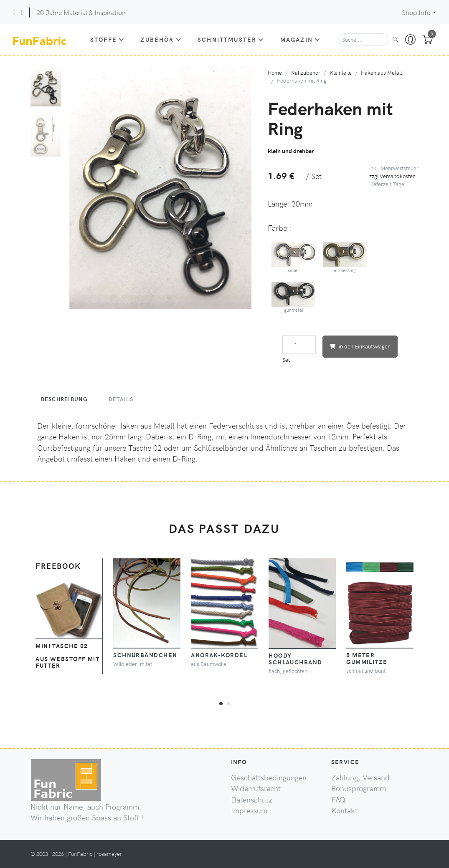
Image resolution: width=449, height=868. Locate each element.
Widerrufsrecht (256, 788)
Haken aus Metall (381, 72)
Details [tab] (121, 399)
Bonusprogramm (359, 788)
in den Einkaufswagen (360, 346)
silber (294, 258)
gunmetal (294, 297)
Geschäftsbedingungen (269, 777)
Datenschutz (252, 800)
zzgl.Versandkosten (392, 176)
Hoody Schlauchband (295, 659)
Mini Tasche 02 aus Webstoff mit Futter (67, 656)
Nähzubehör (306, 72)
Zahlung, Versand (360, 777)
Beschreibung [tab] (64, 399)
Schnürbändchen (145, 655)
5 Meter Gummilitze (367, 658)
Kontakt (344, 810)
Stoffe (107, 39)
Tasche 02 (145, 448)
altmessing (345, 258)
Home (275, 72)
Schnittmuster (231, 39)
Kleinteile (341, 72)
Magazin (300, 39)
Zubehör (161, 39)
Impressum (249, 810)
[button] (221, 702)
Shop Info (416, 12)
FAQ (338, 800)
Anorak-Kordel (219, 655)
